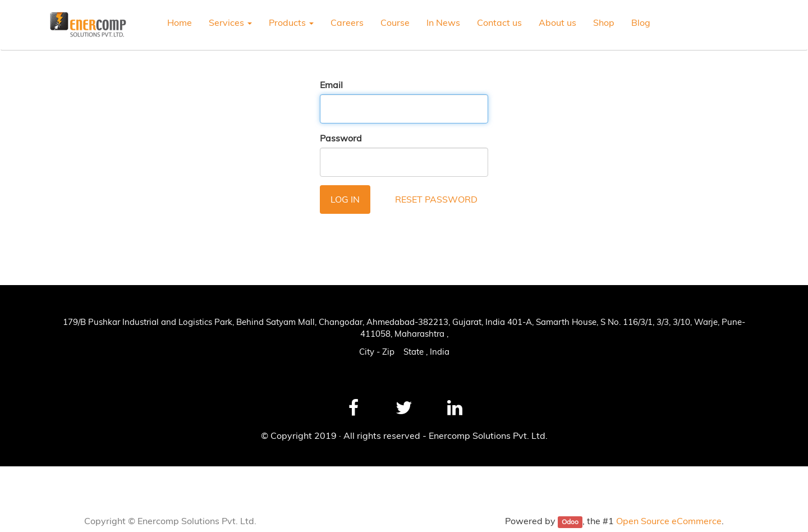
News (24, 479)
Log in (345, 199)
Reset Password (436, 199)
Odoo (570, 522)
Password (341, 138)
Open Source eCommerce (669, 521)
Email (331, 85)
